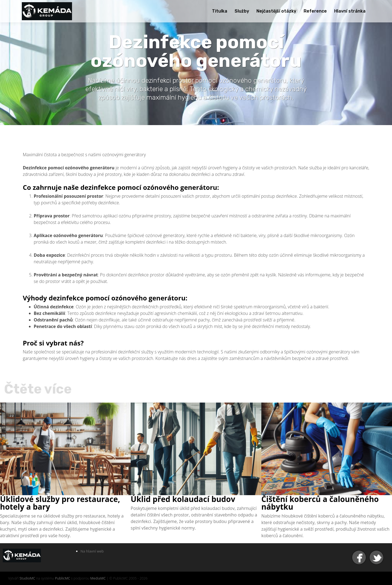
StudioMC (27, 578)
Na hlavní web (92, 551)
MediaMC (98, 578)
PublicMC (62, 578)
